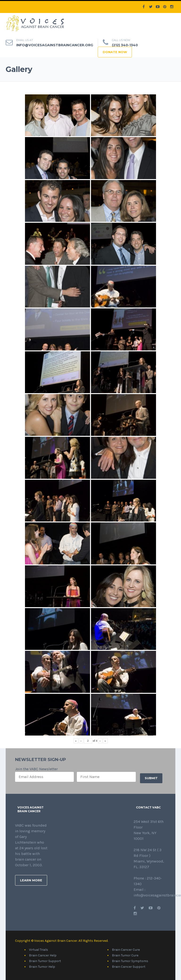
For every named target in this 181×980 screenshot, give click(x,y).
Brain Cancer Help (43, 955)
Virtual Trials (39, 950)
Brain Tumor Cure (125, 955)
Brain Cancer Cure (126, 950)
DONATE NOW (115, 52)
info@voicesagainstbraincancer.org (55, 45)
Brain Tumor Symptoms (130, 961)
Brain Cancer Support (129, 967)
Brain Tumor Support (45, 961)
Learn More (31, 880)
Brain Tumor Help (42, 967)
